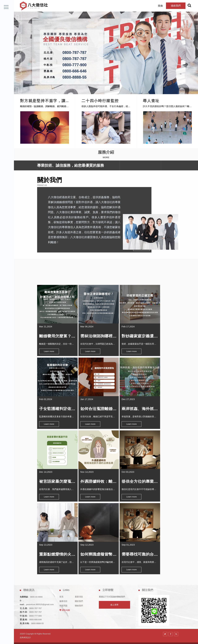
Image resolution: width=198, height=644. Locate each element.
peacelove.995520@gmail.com (40, 596)
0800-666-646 (75, 71)
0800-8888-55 (75, 77)
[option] (106, 47)
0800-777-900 (75, 65)
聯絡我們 (79, 597)
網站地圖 (66, 602)
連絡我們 (171, 6)
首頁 (61, 588)
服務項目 (63, 593)
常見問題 (63, 597)
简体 (156, 6)
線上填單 (114, 596)
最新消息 (79, 588)
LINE (7, 636)
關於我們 (79, 593)
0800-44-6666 (36, 588)
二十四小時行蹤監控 (113, 99)
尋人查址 (164, 99)
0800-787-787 (75, 52)
